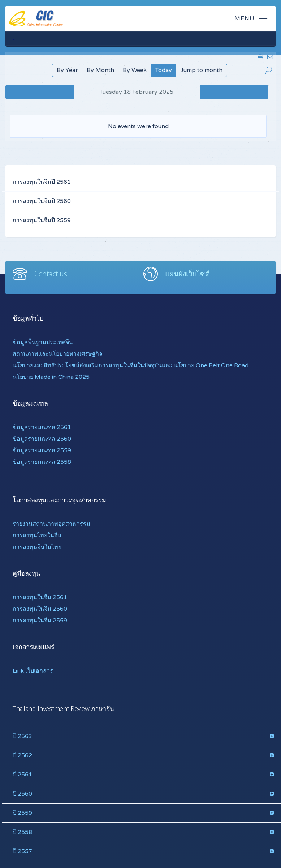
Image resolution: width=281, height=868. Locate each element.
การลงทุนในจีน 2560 (40, 609)
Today (164, 70)
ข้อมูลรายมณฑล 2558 (42, 462)
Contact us (51, 274)
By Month (100, 70)
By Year (67, 70)
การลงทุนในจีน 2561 (40, 597)
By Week (135, 70)
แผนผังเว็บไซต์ (187, 274)
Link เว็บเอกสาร (33, 671)
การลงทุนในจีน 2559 (40, 621)
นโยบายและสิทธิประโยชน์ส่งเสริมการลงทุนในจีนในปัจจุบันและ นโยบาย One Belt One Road (131, 365)
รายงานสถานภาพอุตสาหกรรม (51, 524)
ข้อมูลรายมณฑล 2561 (42, 427)
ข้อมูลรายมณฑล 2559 (42, 450)
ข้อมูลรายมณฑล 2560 (42, 439)
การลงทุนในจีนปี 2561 (42, 182)
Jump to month (202, 70)
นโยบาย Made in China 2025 (51, 377)
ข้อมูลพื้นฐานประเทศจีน (43, 342)
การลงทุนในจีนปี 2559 (42, 220)
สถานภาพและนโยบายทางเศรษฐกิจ (57, 354)
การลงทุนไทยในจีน (37, 535)
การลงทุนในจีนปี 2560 (42, 201)
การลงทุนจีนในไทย (37, 547)
